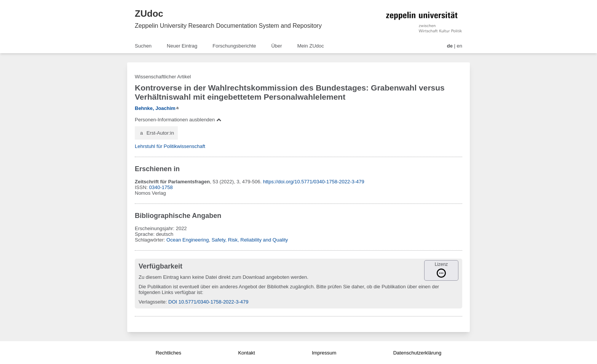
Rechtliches (168, 353)
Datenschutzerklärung (417, 353)
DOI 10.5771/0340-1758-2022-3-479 (208, 302)
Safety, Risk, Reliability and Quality (250, 240)
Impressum (324, 353)
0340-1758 (161, 187)
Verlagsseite (152, 302)
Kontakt (246, 353)
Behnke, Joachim (155, 108)
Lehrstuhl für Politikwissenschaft (170, 146)
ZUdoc (149, 14)
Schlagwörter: (151, 240)
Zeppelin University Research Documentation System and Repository (228, 26)
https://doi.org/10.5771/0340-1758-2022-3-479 (314, 182)
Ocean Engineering (188, 240)
